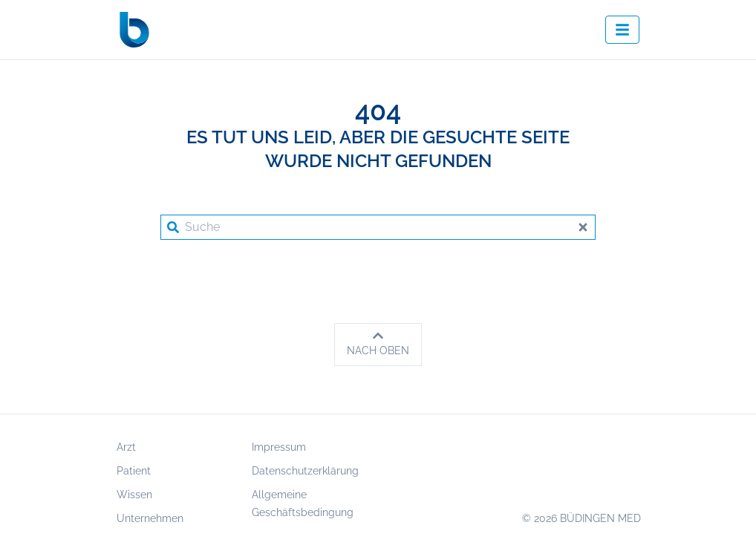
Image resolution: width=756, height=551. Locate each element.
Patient (134, 471)
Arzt (126, 447)
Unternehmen (150, 518)
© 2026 (581, 518)
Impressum (279, 447)
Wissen (134, 495)
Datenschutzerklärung (305, 471)
